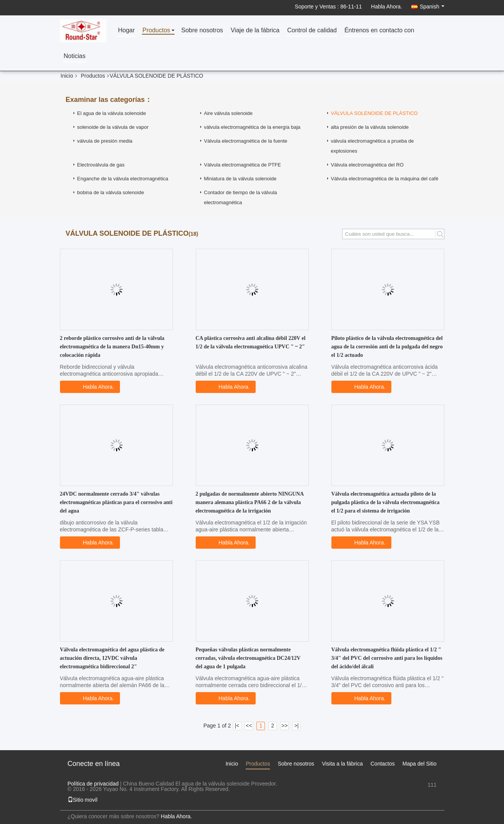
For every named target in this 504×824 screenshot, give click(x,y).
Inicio (67, 76)
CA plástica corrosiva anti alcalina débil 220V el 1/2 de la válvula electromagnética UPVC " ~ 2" (251, 342)
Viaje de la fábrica (255, 31)
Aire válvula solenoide (228, 113)
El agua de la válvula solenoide (112, 113)
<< (249, 726)
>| (296, 726)
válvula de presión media (105, 141)
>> (284, 726)
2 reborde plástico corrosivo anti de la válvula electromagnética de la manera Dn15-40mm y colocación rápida (112, 347)
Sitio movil (83, 800)
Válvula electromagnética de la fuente (246, 141)
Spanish (432, 7)
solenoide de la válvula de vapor (113, 127)
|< (237, 726)
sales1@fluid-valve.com (408, 792)
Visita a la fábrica (342, 764)
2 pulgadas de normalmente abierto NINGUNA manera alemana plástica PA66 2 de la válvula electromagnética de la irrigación (250, 502)
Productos (156, 31)
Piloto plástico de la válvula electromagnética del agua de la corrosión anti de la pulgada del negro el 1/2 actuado (387, 347)
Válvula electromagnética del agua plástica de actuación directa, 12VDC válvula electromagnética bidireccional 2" (112, 658)
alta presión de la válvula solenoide (370, 127)
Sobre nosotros (202, 31)
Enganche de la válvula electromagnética (123, 179)
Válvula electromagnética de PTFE (243, 165)
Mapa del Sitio (420, 764)
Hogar (126, 31)
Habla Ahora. (387, 7)
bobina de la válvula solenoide (111, 192)
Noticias (75, 56)
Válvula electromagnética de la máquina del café (385, 179)
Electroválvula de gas (101, 165)
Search (440, 234)
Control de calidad (312, 31)
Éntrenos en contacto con (379, 31)
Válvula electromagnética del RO (367, 165)
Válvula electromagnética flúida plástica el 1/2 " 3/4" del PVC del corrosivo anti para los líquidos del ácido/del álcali (387, 658)
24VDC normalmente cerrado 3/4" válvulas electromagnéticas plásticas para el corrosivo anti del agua (116, 502)
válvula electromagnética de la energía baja (252, 127)
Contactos (383, 764)
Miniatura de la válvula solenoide (240, 179)
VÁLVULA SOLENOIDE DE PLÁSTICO (374, 113)
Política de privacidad (93, 784)
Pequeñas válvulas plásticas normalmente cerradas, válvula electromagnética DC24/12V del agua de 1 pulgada (248, 658)
